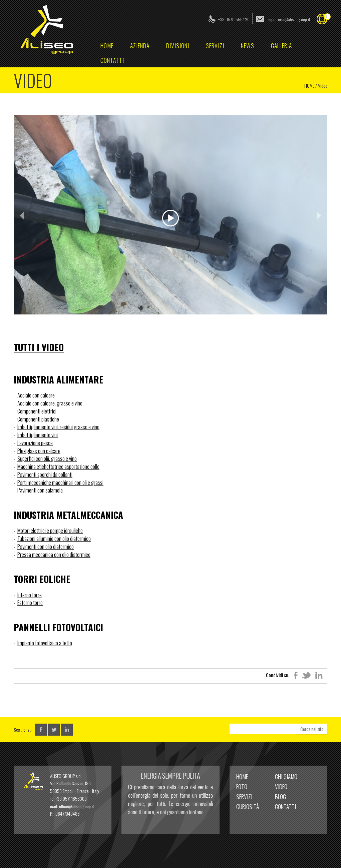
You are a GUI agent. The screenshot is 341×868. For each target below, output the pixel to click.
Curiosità (248, 806)
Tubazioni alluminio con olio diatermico (54, 538)
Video (281, 786)
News (248, 45)
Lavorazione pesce (35, 443)
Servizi (215, 45)
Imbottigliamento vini (38, 435)
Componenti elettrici (37, 411)
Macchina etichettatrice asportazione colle (58, 466)
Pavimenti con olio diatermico (46, 546)
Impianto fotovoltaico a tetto (45, 643)
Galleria (281, 45)
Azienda (140, 45)
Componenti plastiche (38, 419)
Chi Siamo (286, 776)
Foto (242, 786)
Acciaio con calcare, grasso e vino (50, 403)
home (107, 45)
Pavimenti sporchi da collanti (45, 474)
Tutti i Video (39, 347)
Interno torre (30, 595)
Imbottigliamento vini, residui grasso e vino (58, 427)
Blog (280, 796)
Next (319, 215)
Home (309, 86)
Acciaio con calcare (36, 395)
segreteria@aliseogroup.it (289, 19)
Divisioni (178, 45)
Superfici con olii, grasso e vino (47, 458)
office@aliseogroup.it (77, 806)
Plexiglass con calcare (39, 451)
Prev (22, 215)
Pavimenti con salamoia (40, 490)
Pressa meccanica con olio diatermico (54, 554)
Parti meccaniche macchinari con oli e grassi (60, 482)
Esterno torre (30, 602)
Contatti (112, 60)
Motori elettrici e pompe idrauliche (50, 530)
